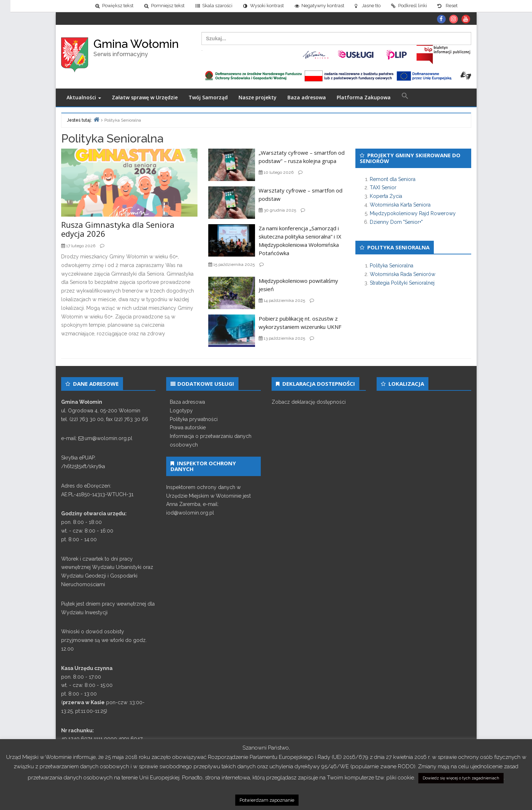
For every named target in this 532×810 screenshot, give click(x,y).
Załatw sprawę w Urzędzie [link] (145, 98)
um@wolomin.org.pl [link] (108, 439)
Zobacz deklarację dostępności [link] (309, 402)
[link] (104, 6)
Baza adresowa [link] (307, 98)
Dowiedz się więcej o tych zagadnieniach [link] (461, 778)
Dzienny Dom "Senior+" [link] (396, 222)
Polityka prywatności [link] (194, 419)
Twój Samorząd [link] (208, 98)
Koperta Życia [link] (386, 196)
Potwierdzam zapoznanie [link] (267, 800)
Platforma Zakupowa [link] (364, 98)
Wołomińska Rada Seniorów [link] (403, 274)
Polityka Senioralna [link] (392, 266)
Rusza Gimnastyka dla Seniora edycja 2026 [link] (118, 229)
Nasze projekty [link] (258, 98)
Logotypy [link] (181, 411)
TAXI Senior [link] (383, 188)
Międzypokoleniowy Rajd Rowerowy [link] (413, 213)
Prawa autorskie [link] (188, 428)
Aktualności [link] (84, 98)
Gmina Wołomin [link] (136, 44)
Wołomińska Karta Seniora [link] (400, 205)
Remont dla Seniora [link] (393, 179)
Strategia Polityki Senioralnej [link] (402, 283)
